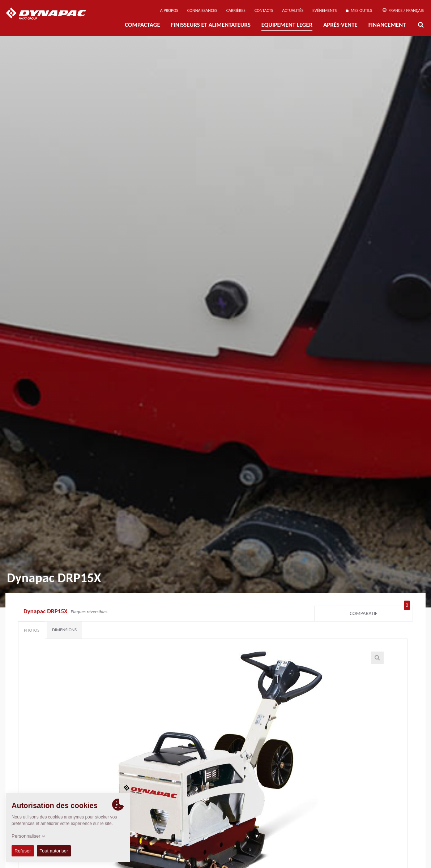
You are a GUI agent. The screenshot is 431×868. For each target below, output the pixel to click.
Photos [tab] (32, 630)
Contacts (264, 10)
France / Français (403, 10)
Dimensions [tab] (64, 630)
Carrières (236, 10)
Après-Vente (340, 25)
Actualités (293, 10)
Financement (387, 25)
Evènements (325, 10)
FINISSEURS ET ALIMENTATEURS (211, 25)
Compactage (142, 25)
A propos (169, 10)
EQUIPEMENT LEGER (287, 25)
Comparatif (380, 612)
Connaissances (202, 10)
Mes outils (359, 10)
